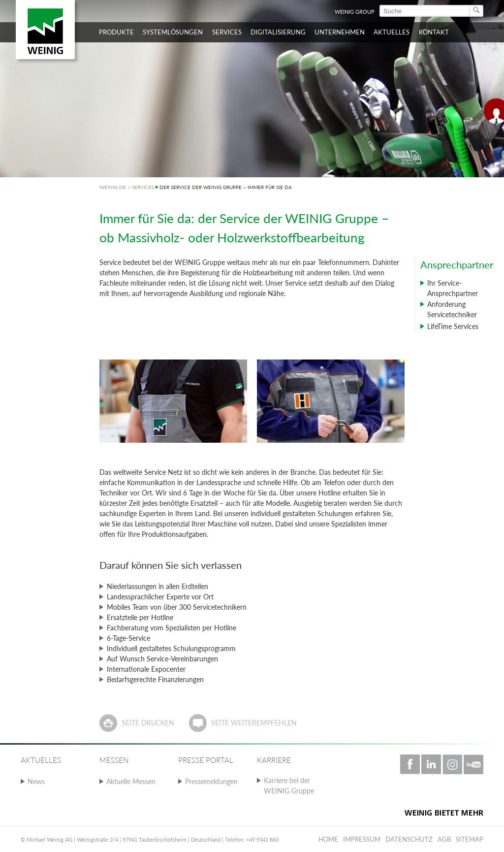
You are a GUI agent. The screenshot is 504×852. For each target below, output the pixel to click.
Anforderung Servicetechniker (452, 309)
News (36, 781)
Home (328, 839)
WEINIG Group (355, 12)
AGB (444, 839)
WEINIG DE (113, 187)
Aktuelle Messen (131, 781)
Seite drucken (148, 723)
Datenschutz (409, 839)
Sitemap (470, 839)
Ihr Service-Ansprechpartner (453, 288)
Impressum (362, 839)
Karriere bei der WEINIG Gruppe (289, 786)
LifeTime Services (453, 326)
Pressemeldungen (211, 781)
